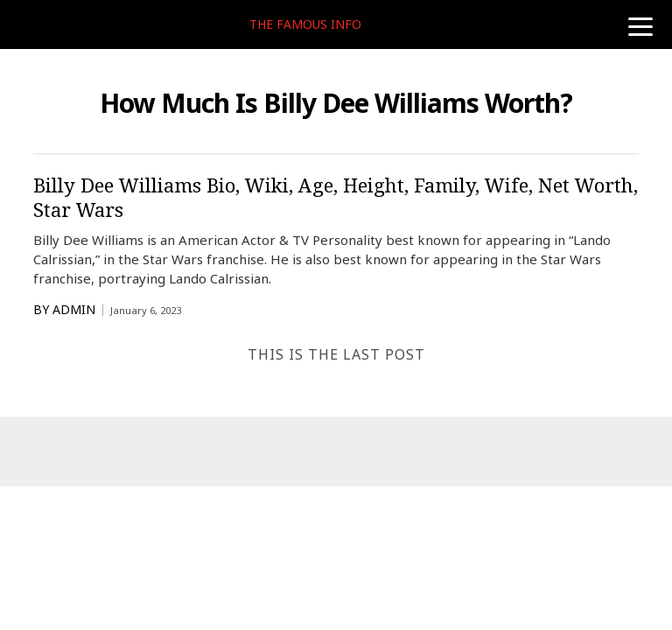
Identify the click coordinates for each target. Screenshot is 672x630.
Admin (74, 310)
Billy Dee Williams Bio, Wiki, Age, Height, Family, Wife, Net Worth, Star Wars (336, 197)
